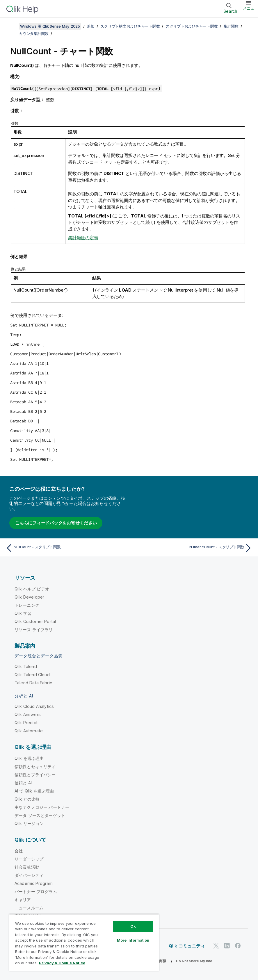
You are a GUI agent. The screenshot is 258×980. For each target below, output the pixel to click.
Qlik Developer (29, 597)
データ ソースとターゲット (40, 815)
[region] (84, 942)
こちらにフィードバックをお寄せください (56, 523)
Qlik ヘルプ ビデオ (32, 589)
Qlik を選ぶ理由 (29, 758)
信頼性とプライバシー (35, 775)
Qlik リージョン (29, 823)
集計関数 (231, 26)
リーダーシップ (29, 859)
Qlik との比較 (27, 799)
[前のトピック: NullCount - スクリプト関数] (65, 548)
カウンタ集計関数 (34, 33)
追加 (91, 26)
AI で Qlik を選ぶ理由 (34, 791)
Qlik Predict (26, 723)
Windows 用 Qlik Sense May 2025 (50, 26)
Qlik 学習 (23, 613)
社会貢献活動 (27, 867)
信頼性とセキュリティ (35, 766)
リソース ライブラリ (34, 630)
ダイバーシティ (29, 875)
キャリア (23, 900)
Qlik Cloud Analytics (34, 706)
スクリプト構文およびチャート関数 (130, 26)
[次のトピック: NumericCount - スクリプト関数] (193, 548)
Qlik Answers (28, 714)
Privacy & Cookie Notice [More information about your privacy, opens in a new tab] (62, 963)
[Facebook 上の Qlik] (238, 946)
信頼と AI (23, 783)
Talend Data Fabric (33, 683)
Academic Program (34, 883)
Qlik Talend (26, 666)
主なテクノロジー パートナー (42, 807)
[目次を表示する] (12, 26)
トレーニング (27, 605)
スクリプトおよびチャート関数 (192, 26)
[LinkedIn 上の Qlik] (227, 946)
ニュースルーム (29, 908)
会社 (19, 851)
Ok (133, 926)
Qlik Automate (29, 731)
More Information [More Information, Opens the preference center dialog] (133, 940)
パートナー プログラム (36, 891)
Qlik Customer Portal (35, 621)
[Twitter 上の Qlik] (216, 946)
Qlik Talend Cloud (32, 675)
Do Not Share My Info (194, 961)
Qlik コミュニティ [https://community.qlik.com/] (187, 946)
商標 (163, 961)
